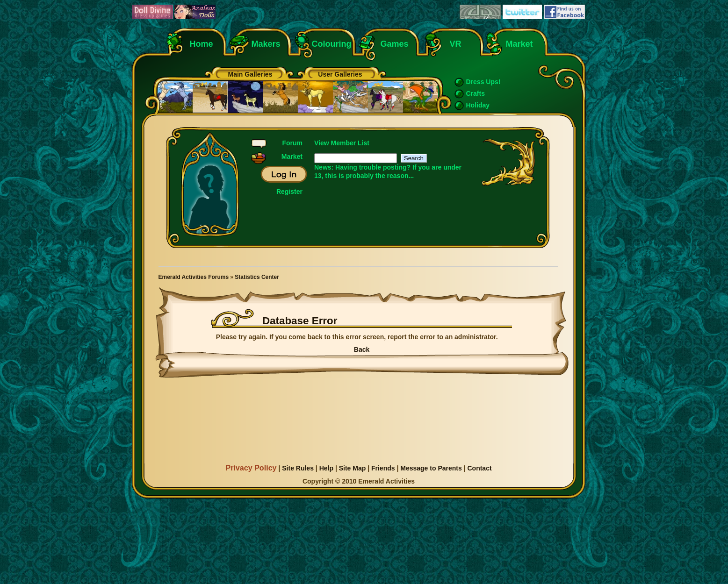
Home (202, 44)
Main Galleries (250, 74)
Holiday (478, 105)
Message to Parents (431, 468)
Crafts (476, 93)
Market (519, 44)
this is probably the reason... (369, 176)
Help (326, 468)
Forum (292, 143)
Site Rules (298, 468)
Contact (479, 468)
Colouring (332, 44)
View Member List (342, 143)
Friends (383, 468)
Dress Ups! (483, 82)
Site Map (353, 468)
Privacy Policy (251, 468)
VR (453, 44)
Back (362, 349)
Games (395, 44)
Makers (266, 44)
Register (289, 192)
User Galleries (340, 74)
